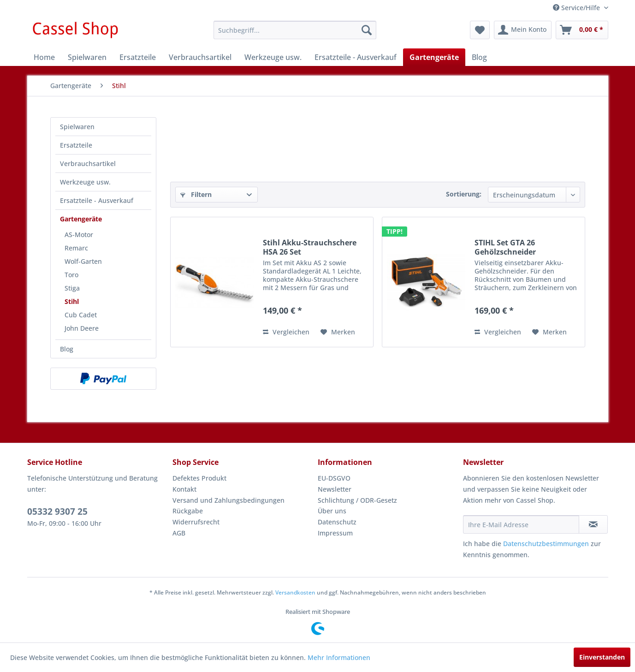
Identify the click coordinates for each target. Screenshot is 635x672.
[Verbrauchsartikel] (200, 57)
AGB (179, 533)
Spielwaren (77, 127)
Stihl (72, 301)
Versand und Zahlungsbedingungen (228, 500)
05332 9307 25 (57, 511)
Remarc (76, 248)
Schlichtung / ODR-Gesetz (357, 500)
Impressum (335, 533)
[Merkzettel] (480, 30)
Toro (71, 275)
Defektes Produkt (199, 478)
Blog (67, 349)
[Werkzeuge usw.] (273, 57)
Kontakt (184, 489)
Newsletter (335, 489)
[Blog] (479, 57)
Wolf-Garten (83, 261)
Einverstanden (602, 657)
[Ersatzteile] (138, 57)
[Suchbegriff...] (295, 30)
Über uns (332, 511)
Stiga (72, 288)
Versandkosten (295, 592)
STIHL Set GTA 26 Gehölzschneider (505, 247)
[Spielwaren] (87, 57)
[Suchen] (367, 30)
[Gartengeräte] (434, 57)
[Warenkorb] (582, 30)
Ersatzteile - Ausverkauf (97, 200)
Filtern (196, 194)
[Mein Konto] (523, 30)
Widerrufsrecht (196, 522)
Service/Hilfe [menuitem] (577, 8)
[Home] (44, 57)
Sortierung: (464, 194)
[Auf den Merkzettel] (338, 332)
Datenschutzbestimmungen (546, 544)
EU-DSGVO (334, 478)
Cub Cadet (81, 315)
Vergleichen (286, 332)
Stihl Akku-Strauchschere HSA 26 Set (310, 247)
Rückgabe (188, 511)
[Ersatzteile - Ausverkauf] (356, 57)
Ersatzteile (76, 145)
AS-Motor (79, 235)
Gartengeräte (81, 219)
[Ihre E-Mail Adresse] (521, 524)
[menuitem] (295, 30)
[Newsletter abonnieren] (593, 524)
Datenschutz (337, 522)
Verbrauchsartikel (88, 164)
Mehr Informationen (339, 657)
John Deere (82, 328)
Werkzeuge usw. (85, 182)
